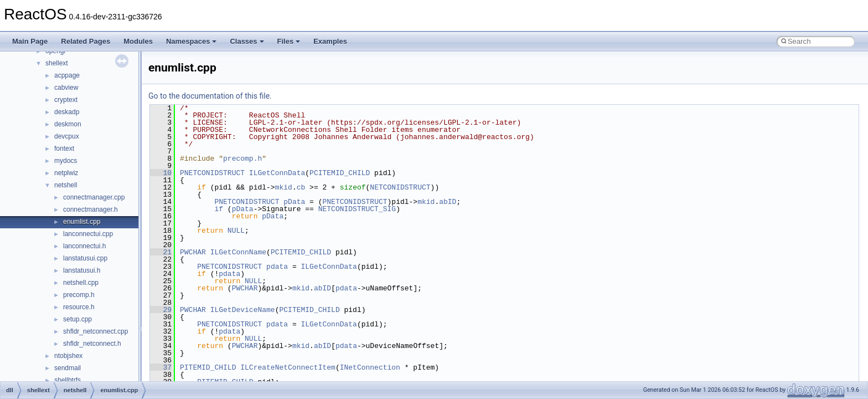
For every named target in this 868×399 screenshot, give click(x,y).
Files (289, 41)
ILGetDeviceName (243, 310)
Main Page (30, 41)
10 (161, 173)
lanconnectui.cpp (88, 234)
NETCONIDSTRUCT (400, 187)
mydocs (66, 161)
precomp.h (79, 295)
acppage (67, 75)
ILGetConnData (277, 173)
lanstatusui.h (82, 270)
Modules (138, 41)
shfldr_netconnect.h (92, 344)
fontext (64, 149)
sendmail (68, 368)
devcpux (67, 136)
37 (161, 367)
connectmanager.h (91, 209)
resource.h (79, 307)
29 (161, 310)
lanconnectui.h (84, 246)
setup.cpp (77, 319)
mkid (284, 187)
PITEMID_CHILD (208, 367)
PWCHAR (193, 252)
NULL (236, 231)
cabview (66, 88)
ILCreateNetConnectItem (288, 367)
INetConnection (370, 367)
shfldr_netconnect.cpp (95, 331)
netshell (66, 185)
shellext (57, 63)
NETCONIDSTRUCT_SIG (357, 209)
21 (161, 252)
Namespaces (192, 41)
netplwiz (66, 173)
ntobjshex (68, 356)
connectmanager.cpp (94, 197)
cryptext (66, 100)
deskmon (68, 124)
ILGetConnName (238, 252)
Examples (330, 41)
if (219, 209)
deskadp (67, 112)
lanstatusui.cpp (85, 258)
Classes (247, 41)
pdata (277, 267)
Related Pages (86, 41)
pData (294, 202)
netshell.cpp (81, 283)
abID (448, 202)
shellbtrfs (68, 380)
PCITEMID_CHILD (340, 173)
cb (301, 187)
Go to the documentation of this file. (210, 96)
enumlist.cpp (82, 222)
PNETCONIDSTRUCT (212, 173)
